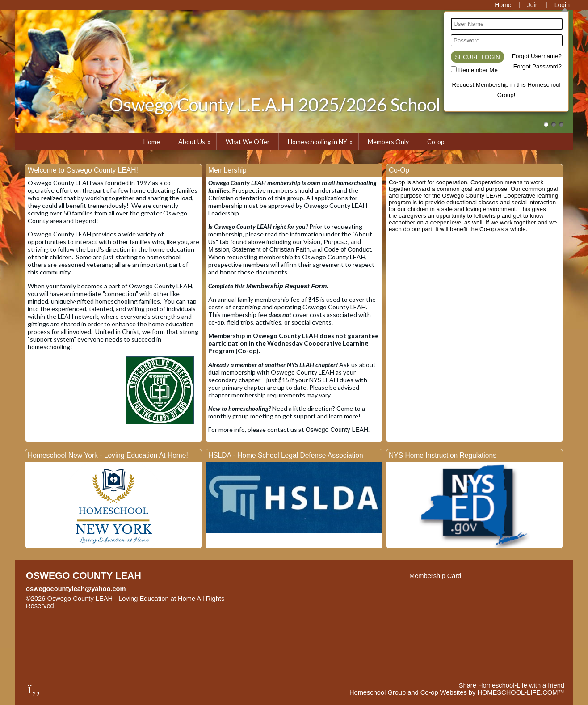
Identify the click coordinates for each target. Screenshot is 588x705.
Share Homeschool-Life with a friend (512, 685)
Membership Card (435, 576)
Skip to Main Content (93, 606)
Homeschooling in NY (321, 141)
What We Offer (248, 141)
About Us (195, 141)
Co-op (436, 141)
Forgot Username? (537, 56)
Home (152, 141)
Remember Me (478, 70)
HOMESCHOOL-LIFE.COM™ (521, 692)
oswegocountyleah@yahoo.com (76, 589)
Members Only (388, 141)
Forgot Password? (538, 66)
